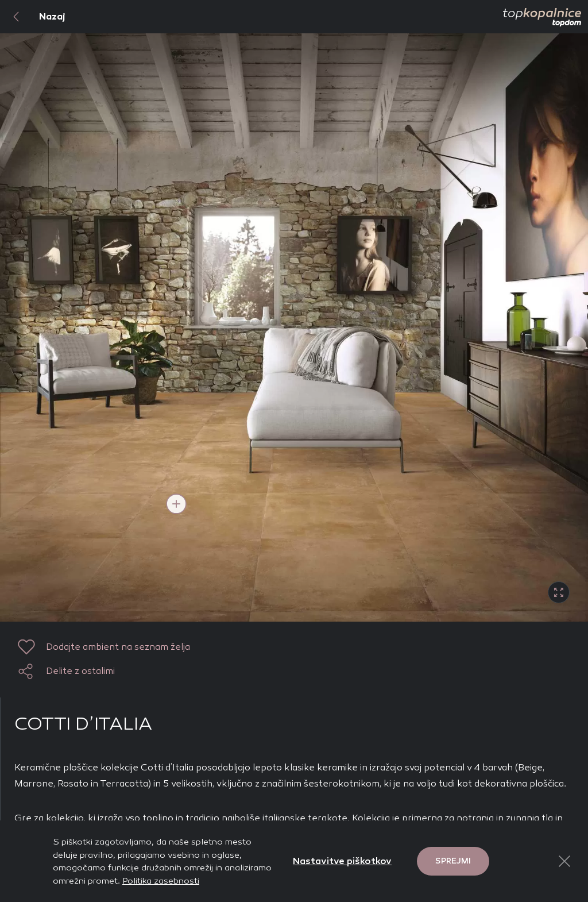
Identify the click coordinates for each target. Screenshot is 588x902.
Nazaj (33, 17)
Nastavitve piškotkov (342, 861)
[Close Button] (564, 861)
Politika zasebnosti (161, 881)
